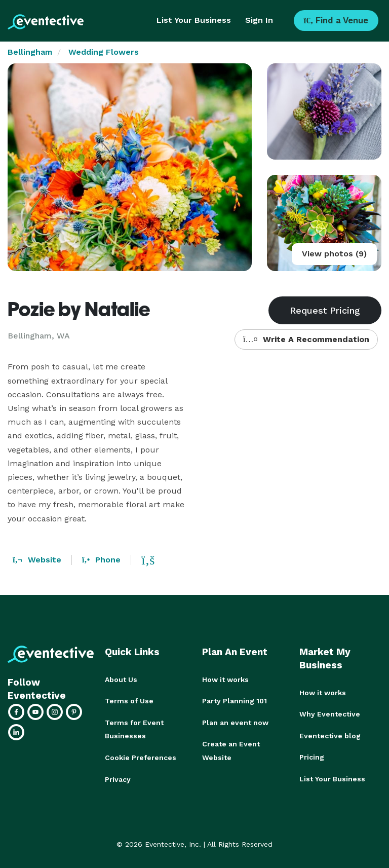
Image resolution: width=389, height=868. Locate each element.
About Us (121, 680)
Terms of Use (129, 701)
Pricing (312, 757)
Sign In (259, 20)
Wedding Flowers (104, 52)
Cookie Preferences (141, 757)
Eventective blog (330, 735)
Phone (101, 560)
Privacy (118, 778)
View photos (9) (334, 254)
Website (37, 560)
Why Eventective (330, 714)
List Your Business (194, 20)
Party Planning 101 (235, 701)
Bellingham (30, 52)
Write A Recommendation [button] (306, 339)
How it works (225, 680)
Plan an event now (235, 722)
